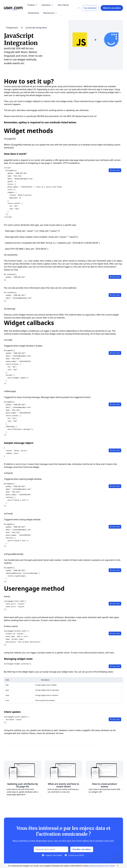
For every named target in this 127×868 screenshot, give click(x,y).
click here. (72, 620)
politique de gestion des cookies (102, 866)
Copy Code (115, 170)
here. (62, 733)
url (95, 116)
